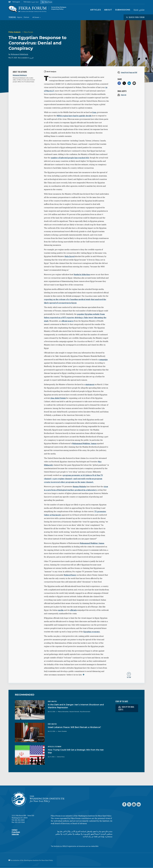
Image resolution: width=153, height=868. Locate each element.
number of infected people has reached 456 (70, 158)
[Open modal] (135, 17)
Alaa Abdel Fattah (58, 398)
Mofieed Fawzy (70, 575)
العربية (31, 58)
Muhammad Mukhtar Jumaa (84, 443)
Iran (94, 112)
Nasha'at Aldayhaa (82, 274)
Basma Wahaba (80, 487)
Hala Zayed (70, 256)
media (61, 610)
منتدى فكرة (139, 10)
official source (67, 321)
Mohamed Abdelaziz (19, 54)
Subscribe (15, 834)
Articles (96, 10)
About (108, 10)
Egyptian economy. (92, 632)
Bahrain (27, 17)
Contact (15, 830)
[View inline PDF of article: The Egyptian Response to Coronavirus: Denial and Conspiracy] (129, 72)
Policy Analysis (15, 32)
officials (73, 610)
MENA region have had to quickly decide (74, 116)
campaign (103, 360)
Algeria (20, 17)
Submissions (123, 10)
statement (90, 384)
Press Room (16, 832)
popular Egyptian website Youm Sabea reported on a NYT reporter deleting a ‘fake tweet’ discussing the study (75, 318)
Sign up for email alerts (126, 708)
